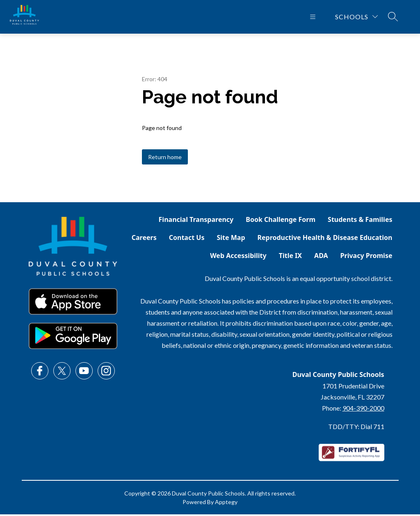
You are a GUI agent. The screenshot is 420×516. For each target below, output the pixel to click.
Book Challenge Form (281, 221)
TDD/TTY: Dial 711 (356, 428)
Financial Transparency (196, 221)
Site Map (231, 239)
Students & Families (360, 221)
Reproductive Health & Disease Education (325, 239)
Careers (144, 239)
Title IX (290, 257)
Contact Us (187, 239)
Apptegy (226, 503)
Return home (165, 159)
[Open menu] (313, 18)
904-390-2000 (363, 410)
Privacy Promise (366, 257)
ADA (321, 257)
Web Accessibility (238, 257)
